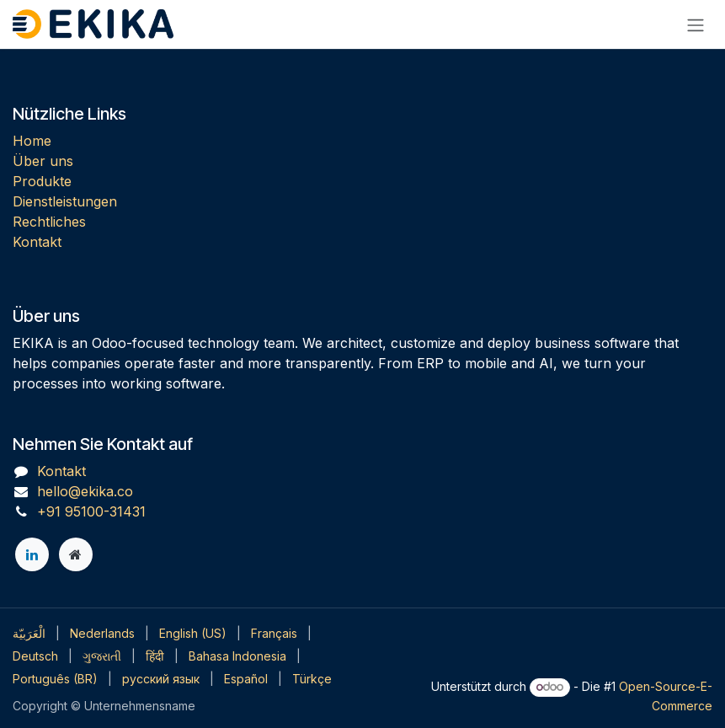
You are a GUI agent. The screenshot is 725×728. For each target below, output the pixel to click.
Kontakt (37, 242)
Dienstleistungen (65, 201)
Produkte (42, 181)
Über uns (43, 161)
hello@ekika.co (85, 491)
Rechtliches (49, 222)
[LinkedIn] (32, 554)
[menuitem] (29, 633)
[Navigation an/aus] (696, 24)
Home (32, 141)
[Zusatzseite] (76, 554)
